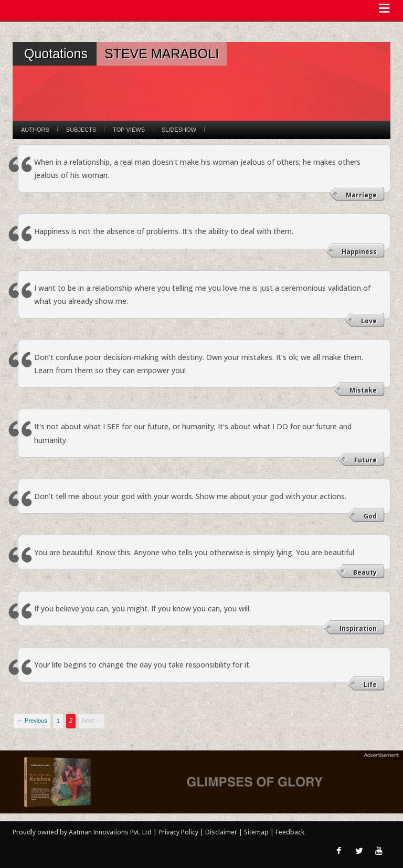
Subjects (81, 130)
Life (370, 685)
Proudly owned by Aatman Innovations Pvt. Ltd (82, 832)
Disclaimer (221, 832)
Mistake (363, 390)
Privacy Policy (179, 832)
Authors (35, 130)
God (370, 516)
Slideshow (179, 130)
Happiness (359, 252)
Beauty (365, 572)
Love (369, 321)
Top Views (129, 130)
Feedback (290, 832)
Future (365, 460)
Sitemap (257, 832)
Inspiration (358, 628)
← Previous (32, 721)
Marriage (361, 195)
